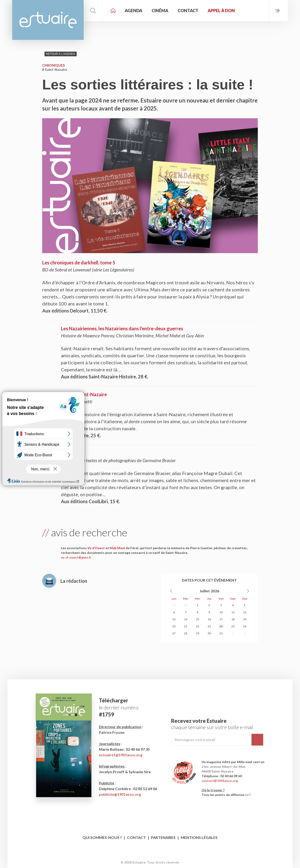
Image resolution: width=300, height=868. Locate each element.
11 (233, 612)
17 (221, 619)
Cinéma (160, 11)
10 (221, 612)
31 (221, 633)
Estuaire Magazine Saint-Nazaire (48, 20)
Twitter (155, 855)
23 (209, 626)
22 (198, 626)
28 (186, 633)
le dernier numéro (119, 707)
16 (209, 619)
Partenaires (163, 837)
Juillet (205, 591)
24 (221, 626)
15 (198, 619)
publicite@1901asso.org (120, 794)
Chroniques (54, 65)
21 (186, 626)
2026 (215, 591)
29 (174, 605)
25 (233, 626)
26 (245, 626)
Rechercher (93, 11)
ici (247, 795)
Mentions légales (199, 837)
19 (245, 619)
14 (186, 619)
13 (174, 619)
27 (174, 633)
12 (245, 612)
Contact (188, 11)
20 (174, 626)
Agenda (133, 11)
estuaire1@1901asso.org (121, 755)
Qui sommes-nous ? (102, 837)
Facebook (146, 855)
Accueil (113, 11)
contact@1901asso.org (220, 781)
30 (186, 605)
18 (233, 619)
